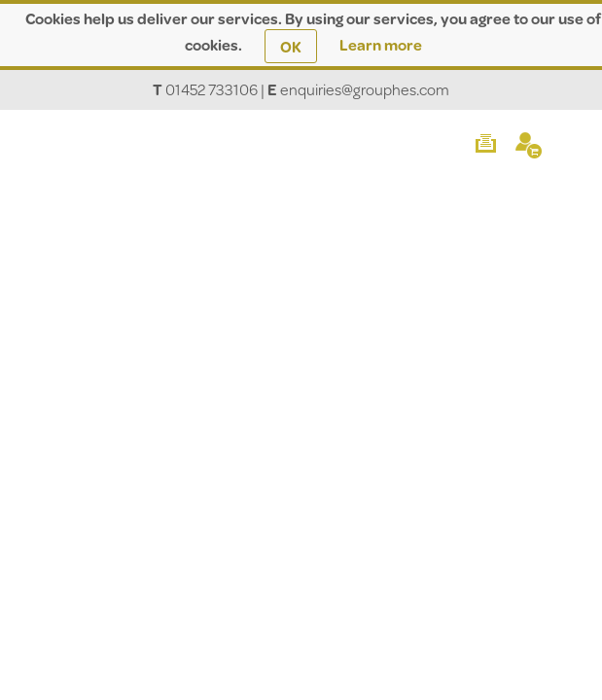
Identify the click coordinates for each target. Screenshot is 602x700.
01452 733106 (212, 89)
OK (291, 46)
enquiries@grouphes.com (365, 89)
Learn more (381, 44)
